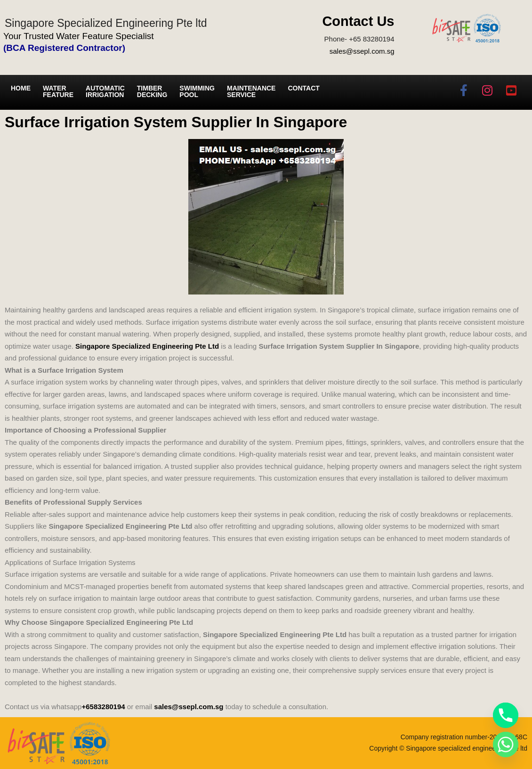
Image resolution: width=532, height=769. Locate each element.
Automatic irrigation (105, 91)
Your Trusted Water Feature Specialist (79, 36)
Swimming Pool (197, 91)
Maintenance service (251, 91)
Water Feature (58, 91)
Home (21, 88)
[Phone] (506, 715)
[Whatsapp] (506, 744)
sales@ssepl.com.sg (362, 51)
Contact (303, 88)
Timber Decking (152, 91)
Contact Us (358, 21)
